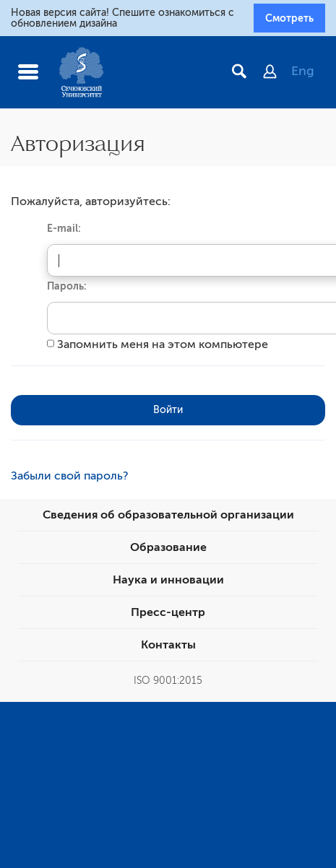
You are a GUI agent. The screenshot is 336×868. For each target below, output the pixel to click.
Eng (303, 71)
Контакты (168, 645)
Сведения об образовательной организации (168, 515)
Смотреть (289, 18)
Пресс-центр (168, 612)
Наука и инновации (168, 580)
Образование (168, 547)
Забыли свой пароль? (69, 476)
